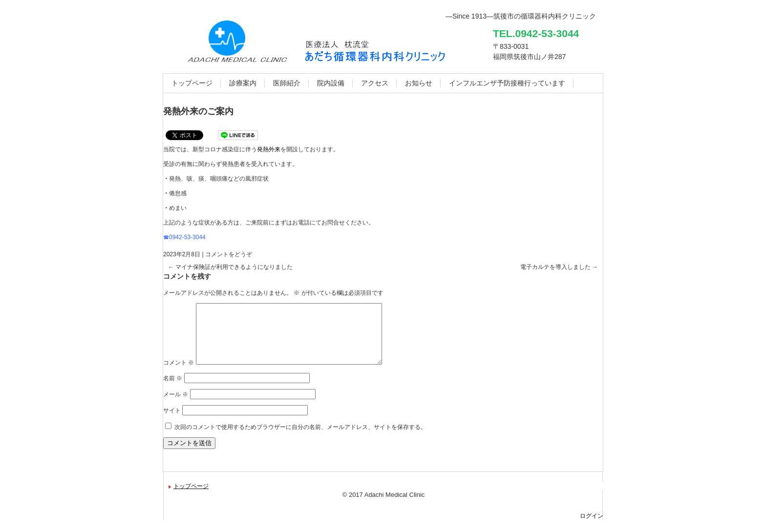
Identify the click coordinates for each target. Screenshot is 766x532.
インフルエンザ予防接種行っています (507, 83)
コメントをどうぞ (229, 254)
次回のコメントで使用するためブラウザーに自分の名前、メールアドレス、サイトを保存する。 (300, 439)
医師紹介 (287, 83)
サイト (172, 422)
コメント (179, 374)
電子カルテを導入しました (559, 267)
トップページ (192, 83)
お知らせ (419, 83)
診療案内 (243, 83)
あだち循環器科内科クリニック (376, 53)
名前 (173, 390)
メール (176, 406)
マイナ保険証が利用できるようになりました (230, 267)
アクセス (375, 83)
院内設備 (331, 83)
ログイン (592, 528)
